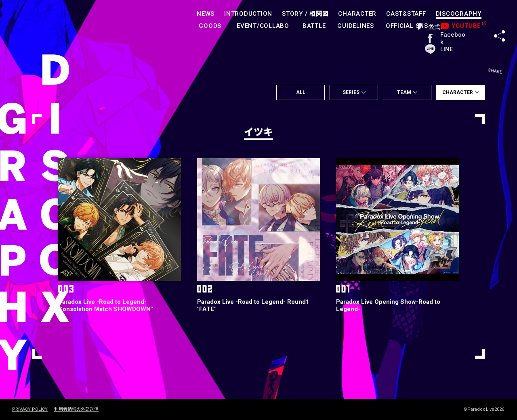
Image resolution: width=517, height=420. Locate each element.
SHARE (499, 20)
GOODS (210, 26)
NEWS (206, 14)
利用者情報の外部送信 (76, 410)
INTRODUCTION (248, 14)
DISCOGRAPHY (459, 14)
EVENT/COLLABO (263, 26)
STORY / (305, 14)
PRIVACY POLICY (30, 410)
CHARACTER (358, 14)
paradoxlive (48, 22)
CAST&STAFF (406, 14)
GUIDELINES (356, 26)
